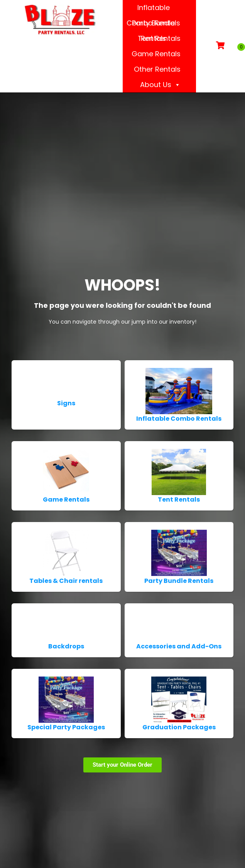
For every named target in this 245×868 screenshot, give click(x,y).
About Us (160, 85)
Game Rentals (156, 54)
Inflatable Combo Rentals (153, 9)
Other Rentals (157, 69)
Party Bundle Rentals (153, 24)
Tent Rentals (159, 38)
